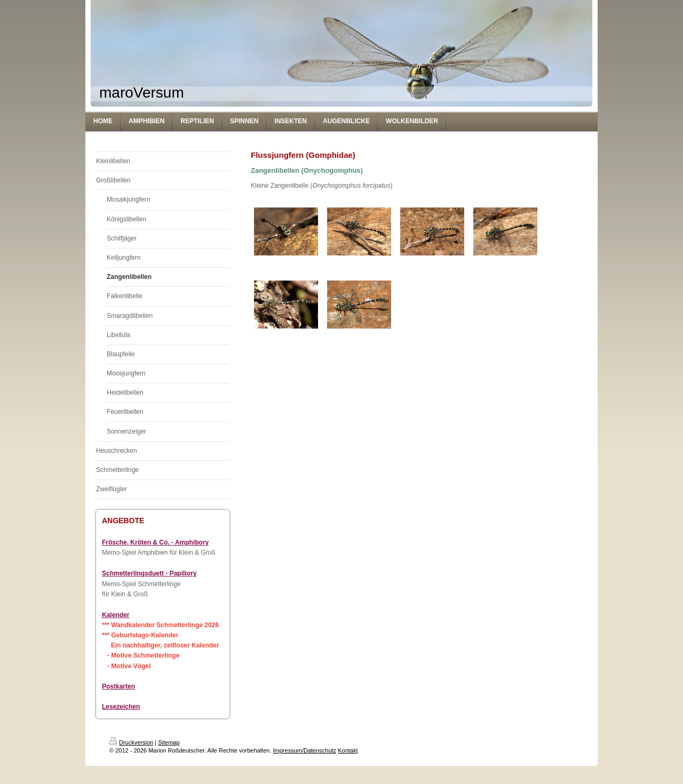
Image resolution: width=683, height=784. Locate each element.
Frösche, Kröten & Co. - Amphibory (155, 542)
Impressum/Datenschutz (305, 750)
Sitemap (169, 742)
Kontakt (348, 750)
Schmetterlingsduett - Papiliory (149, 573)
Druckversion (131, 742)
